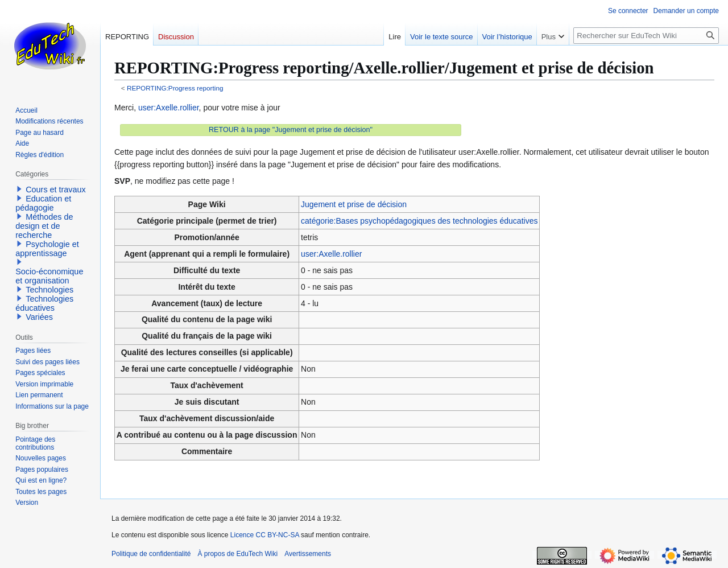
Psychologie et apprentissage (47, 249)
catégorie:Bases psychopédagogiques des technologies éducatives (419, 221)
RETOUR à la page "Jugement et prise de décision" (291, 130)
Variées (39, 317)
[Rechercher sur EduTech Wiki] (646, 36)
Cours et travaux (56, 190)
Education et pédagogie (43, 203)
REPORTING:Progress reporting (175, 88)
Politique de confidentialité (151, 554)
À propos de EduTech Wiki (237, 554)
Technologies (49, 290)
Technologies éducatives (44, 303)
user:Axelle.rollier (169, 108)
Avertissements (308, 554)
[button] (19, 189)
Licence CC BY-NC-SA (265, 535)
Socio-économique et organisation (49, 276)
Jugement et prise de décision (354, 204)
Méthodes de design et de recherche (44, 226)
